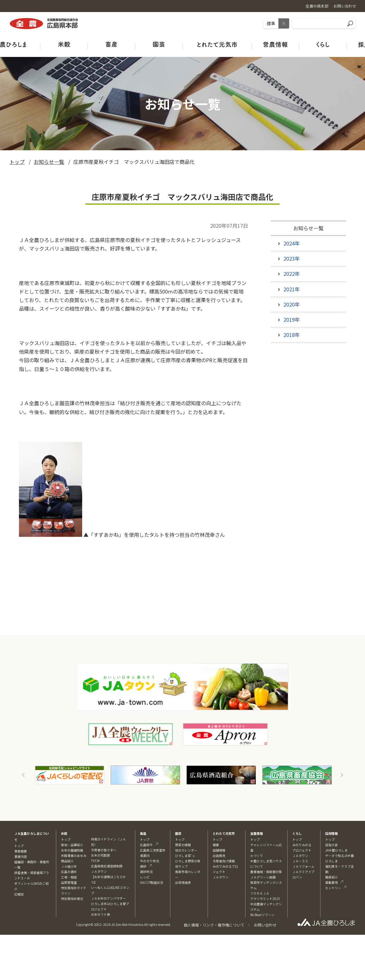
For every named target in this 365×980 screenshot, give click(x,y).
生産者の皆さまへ (104, 850)
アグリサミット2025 (265, 899)
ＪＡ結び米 (69, 866)
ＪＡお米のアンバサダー (108, 898)
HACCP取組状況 (152, 882)
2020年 (292, 304)
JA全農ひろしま (336, 850)
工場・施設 (69, 877)
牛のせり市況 (149, 861)
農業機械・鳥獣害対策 (266, 872)
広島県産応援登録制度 (107, 866)
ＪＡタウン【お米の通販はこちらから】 (108, 877)
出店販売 (219, 856)
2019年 (292, 319)
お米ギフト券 (100, 914)
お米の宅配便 (100, 855)
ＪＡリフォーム (303, 866)
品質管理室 (69, 882)
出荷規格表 (183, 882)
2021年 (292, 289)
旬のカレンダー (186, 850)
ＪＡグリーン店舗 (263, 877)
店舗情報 (219, 850)
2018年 (292, 335)
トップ (17, 162)
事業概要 (21, 851)
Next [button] (342, 775)
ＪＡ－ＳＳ (300, 861)
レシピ (145, 877)
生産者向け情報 (224, 861)
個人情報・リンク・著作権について (214, 925)
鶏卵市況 (146, 872)
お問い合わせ (265, 925)
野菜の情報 (183, 845)
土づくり (257, 856)
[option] (70, 775)
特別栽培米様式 (72, 899)
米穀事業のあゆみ (74, 856)
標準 (271, 23)
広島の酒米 (69, 872)
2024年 (292, 243)
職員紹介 (332, 877)
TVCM (95, 861)
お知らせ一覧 (49, 162)
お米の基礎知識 (72, 850)
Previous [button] (23, 775)
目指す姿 (332, 845)
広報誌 (19, 894)
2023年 (292, 258)
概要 (216, 845)
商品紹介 (67, 861)
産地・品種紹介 (72, 845)
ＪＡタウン (221, 877)
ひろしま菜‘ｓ (185, 856)
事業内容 (21, 856)
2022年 (292, 274)
